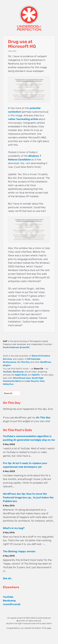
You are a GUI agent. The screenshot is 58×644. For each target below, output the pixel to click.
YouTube (7, 372)
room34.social (12, 604)
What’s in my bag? (14, 528)
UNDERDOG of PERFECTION (29, 15)
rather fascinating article (23, 119)
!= (9, 108)
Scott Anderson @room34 (16, 347)
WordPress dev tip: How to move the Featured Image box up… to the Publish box (28, 497)
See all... (8, 578)
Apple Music (21, 375)
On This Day (24, 362)
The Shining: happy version (19, 551)
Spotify (36, 375)
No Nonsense (10, 362)
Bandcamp (18, 372)
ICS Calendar (34, 359)
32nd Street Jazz (22, 378)
